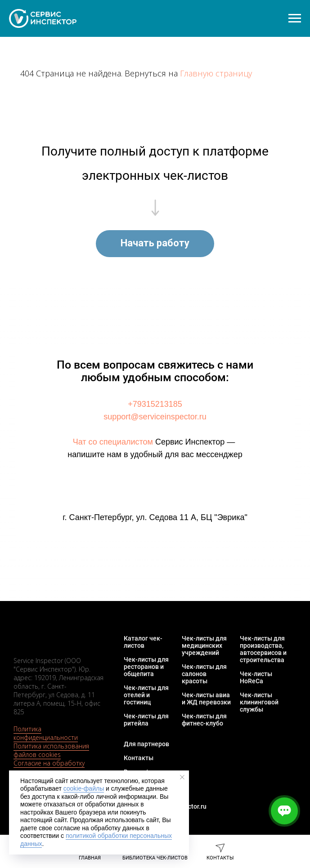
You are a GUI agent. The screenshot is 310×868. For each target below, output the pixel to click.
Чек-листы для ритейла (146, 720)
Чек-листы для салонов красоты (204, 674)
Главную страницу (216, 73)
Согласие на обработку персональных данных (49, 767)
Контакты (139, 758)
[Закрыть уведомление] (182, 777)
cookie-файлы (84, 788)
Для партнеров (146, 744)
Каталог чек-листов (143, 642)
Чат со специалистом (113, 442)
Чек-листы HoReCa (256, 677)
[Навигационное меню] (295, 18)
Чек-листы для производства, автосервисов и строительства (263, 649)
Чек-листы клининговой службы (259, 702)
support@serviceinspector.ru (155, 417)
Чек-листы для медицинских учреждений (204, 645)
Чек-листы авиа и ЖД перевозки (206, 699)
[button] (155, 244)
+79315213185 (155, 404)
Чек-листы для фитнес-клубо (204, 720)
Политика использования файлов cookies (51, 750)
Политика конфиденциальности (46, 733)
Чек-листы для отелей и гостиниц (146, 695)
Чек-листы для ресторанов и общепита (146, 667)
